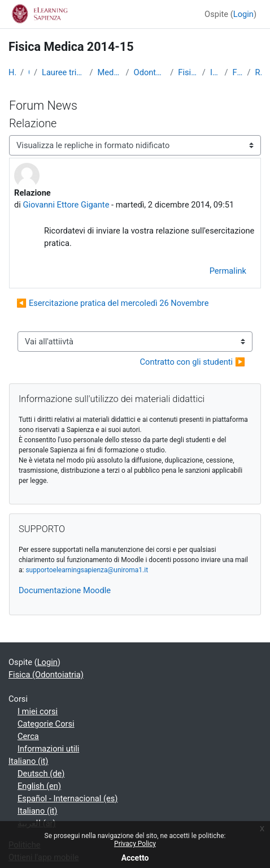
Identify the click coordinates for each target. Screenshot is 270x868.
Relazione (258, 72)
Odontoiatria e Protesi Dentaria (150, 72)
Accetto (135, 858)
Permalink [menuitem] (228, 271)
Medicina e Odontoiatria (110, 72)
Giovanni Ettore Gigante (66, 205)
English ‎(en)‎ (39, 786)
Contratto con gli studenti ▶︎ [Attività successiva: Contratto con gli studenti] (193, 362)
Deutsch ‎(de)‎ (41, 774)
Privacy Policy (135, 844)
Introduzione (215, 72)
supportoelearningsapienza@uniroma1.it (87, 570)
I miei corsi (38, 711)
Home (12, 72)
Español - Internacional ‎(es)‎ (67, 798)
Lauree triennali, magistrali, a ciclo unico (64, 72)
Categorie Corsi (46, 724)
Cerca (28, 736)
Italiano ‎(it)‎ (28, 761)
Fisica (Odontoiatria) (188, 72)
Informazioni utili (48, 749)
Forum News (237, 72)
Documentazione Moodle (65, 590)
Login (243, 14)
